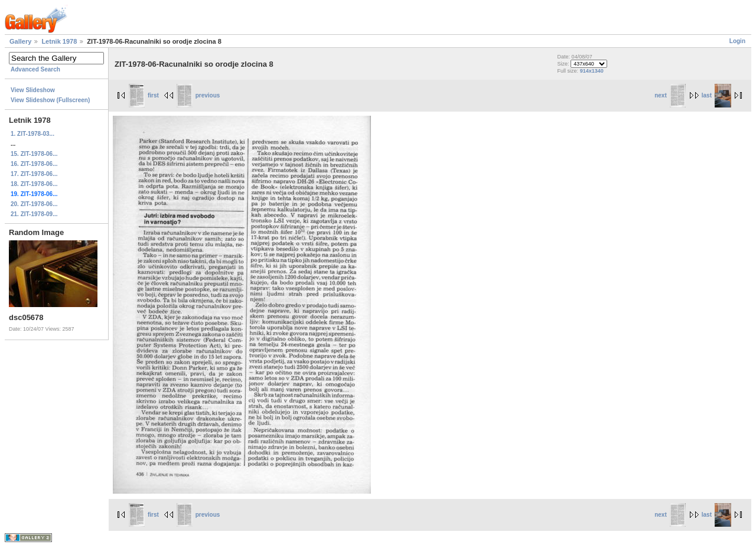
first (144, 95)
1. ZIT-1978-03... (32, 134)
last (716, 95)
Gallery (20, 41)
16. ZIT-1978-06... (34, 164)
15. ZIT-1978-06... (34, 154)
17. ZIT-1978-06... (34, 174)
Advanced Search (35, 69)
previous (198, 95)
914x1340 (592, 71)
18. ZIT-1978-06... (34, 184)
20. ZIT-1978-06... (34, 204)
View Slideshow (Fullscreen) (50, 100)
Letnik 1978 (59, 41)
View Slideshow (33, 90)
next (670, 95)
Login (737, 41)
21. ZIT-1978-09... (34, 214)
